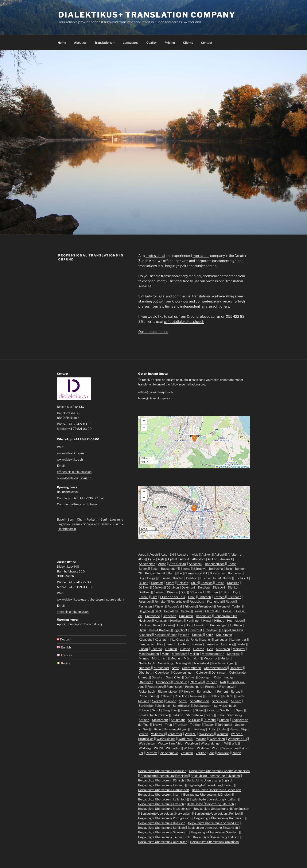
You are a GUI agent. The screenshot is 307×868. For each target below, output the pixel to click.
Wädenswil (186, 739)
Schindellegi (220, 701)
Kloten (185, 635)
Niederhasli (202, 663)
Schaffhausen (199, 701)
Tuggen (209, 725)
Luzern (75, 524)
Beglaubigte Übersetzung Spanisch (215, 832)
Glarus (198, 611)
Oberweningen (183, 672)
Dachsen (207, 583)
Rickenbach (147, 691)
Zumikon (223, 753)
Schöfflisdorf (182, 706)
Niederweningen (223, 663)
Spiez (240, 710)
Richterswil (227, 687)
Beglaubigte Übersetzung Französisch (164, 790)
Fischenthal (215, 601)
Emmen (219, 597)
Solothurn (227, 710)
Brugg (151, 578)
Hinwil (207, 620)
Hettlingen (193, 620)
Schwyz (88, 524)
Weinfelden (217, 739)
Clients (188, 43)
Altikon (212, 559)
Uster (223, 729)
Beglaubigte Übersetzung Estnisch (161, 785)
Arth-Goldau (178, 564)
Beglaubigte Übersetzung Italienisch (162, 799)
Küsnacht (145, 639)
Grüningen (186, 616)
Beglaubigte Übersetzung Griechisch (216, 790)
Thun (168, 725)
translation (201, 256)
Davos (220, 583)
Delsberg (204, 587)
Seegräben (170, 710)
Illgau (142, 630)
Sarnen (171, 701)
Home (62, 43)
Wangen (222, 734)
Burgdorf (157, 583)
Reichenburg (194, 687)
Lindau (143, 649)
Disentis (172, 592)
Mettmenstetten (213, 654)
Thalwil (157, 725)
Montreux (234, 654)
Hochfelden (235, 620)
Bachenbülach (215, 564)
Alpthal (172, 559)
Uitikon (156, 729)
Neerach (145, 668)
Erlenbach (234, 597)
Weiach (201, 739)
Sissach (212, 710)
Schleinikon (147, 706)
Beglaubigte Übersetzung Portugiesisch (165, 818)
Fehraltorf (161, 601)
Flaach (230, 601)
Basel (61, 519)
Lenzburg (227, 644)
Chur (80, 519)
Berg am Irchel (155, 573)
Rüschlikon (213, 696)
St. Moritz (210, 720)
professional (155, 256)
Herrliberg (177, 620)
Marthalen (223, 649)
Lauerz (170, 644)
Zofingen (187, 753)
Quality (151, 43)
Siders (199, 710)
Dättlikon (173, 587)
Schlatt (236, 701)
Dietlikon (145, 592)
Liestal (241, 644)
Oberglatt (236, 668)
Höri (189, 625)
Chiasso (183, 583)
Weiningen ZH (237, 739)
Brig (141, 578)
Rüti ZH (228, 696)
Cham (170, 583)
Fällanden (145, 601)
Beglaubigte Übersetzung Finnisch (210, 785)
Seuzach (186, 710)
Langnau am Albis (151, 644)
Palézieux (180, 682)
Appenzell (195, 564)
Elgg (154, 597)
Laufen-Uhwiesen (190, 644)
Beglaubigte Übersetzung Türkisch (216, 837)
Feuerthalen (179, 601)
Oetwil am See (161, 677)
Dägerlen (233, 583)
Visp (244, 729)
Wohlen (189, 748)
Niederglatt (184, 663)
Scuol (156, 710)
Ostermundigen (225, 677)
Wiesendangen (211, 743)
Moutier (176, 658)
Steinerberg (160, 720)
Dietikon (234, 587)
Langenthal (239, 639)
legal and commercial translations (184, 296)
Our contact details (153, 332)
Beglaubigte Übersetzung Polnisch (217, 813)
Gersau (186, 611)
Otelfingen (146, 682)
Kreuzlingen (224, 635)
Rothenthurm (148, 696)
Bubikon (192, 578)
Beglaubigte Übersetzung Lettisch (161, 804)
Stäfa (220, 715)
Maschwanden (149, 654)
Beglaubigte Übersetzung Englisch (210, 780)
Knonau (197, 635)
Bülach (143, 583)
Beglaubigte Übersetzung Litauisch (210, 804)
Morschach (160, 658)
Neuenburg (166, 663)
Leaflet (221, 467)
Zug (212, 753)
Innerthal (196, 630)
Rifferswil (188, 691)
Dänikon (158, 587)
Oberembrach (191, 668)
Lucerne (199, 649)
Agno (151, 559)
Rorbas (236, 691)
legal (205, 306)
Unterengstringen (176, 729)
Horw (179, 625)
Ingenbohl (180, 630)
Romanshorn (206, 691)
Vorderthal (175, 734)
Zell (141, 753)
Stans (210, 715)
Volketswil (158, 734)
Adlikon (206, 554)
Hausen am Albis (226, 616)
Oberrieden (163, 672)
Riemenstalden (168, 691)
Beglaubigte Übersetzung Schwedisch (214, 823)
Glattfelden (213, 611)
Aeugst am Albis (188, 554)
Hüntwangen (219, 625)
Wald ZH (191, 734)
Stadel (164, 715)
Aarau (142, 554)
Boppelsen (235, 573)
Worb (216, 748)
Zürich (117, 524)
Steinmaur (178, 720)
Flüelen (160, 606)
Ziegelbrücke (169, 753)
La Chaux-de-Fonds (185, 639)
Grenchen (169, 616)
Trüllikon (196, 725)
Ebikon (225, 592)
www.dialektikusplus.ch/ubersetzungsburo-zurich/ (91, 599)
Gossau (228, 611)
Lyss (210, 649)
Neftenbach (147, 663)
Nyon (175, 668)
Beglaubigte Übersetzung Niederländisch (221, 809)
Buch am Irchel (211, 578)
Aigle (161, 559)
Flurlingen (145, 606)
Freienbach (206, 606)
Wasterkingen (166, 739)
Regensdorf (174, 687)
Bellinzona (216, 569)
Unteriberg (198, 729)
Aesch (153, 554)
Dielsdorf (219, 587)
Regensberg (156, 687)
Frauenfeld (175, 606)
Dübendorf (197, 592)
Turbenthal (225, 725)
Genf (104, 519)
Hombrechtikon (149, 625)
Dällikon (144, 587)
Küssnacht (162, 639)
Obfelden (202, 672)
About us (80, 43)
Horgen (168, 625)
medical (195, 276)
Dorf (184, 592)
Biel (180, 573)
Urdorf (212, 729)
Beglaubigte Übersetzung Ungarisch (214, 842)
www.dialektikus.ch (70, 459)
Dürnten (212, 592)
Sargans (158, 701)
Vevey (234, 729)
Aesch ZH (167, 554)
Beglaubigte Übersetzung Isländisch (207, 794)
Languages (131, 43)
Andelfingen (147, 564)
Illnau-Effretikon (160, 630)
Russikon (181, 696)
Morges (144, 658)
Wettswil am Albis (170, 743)
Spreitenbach (148, 715)
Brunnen (164, 578)
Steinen (144, 720)
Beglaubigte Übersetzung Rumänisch (219, 818)
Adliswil (219, 554)
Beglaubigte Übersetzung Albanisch (162, 771)
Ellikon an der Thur (173, 597)
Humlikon (201, 625)
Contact (207, 43)
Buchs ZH (241, 578)
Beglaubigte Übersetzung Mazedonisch (165, 809)
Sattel (183, 701)
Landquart (221, 639)
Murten (225, 658)
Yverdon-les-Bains (235, 748)
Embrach (205, 597)
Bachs (232, 564)
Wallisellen (206, 734)
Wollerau (203, 748)
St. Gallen (103, 524)
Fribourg (190, 606)
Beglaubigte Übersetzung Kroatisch (213, 799)
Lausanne (116, 519)
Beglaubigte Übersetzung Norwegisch (166, 813)
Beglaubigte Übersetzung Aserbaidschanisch (219, 771)
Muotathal (210, 658)
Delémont (188, 587)
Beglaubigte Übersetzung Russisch (162, 823)
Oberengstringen (215, 668)
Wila (235, 743)
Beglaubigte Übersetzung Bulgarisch (215, 776)
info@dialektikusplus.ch (73, 612)
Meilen (194, 654)
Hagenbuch (204, 616)
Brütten (178, 578)
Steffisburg (234, 715)
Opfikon (190, 677)
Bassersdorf (169, 569)
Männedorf (179, 654)
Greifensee (152, 616)
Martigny (239, 649)
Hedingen (145, 620)
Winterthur (173, 748)
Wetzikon (191, 743)
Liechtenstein (67, 529)
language (172, 266)
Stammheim (194, 715)
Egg (236, 592)
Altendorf (198, 559)
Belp (229, 569)
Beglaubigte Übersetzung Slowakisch (213, 828)
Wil (226, 743)
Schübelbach (202, 706)
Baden (143, 569)
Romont (223, 691)
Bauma (185, 569)
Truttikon (181, 725)
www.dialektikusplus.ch (73, 453)
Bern (71, 519)
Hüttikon (236, 625)
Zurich (143, 261)
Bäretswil (200, 569)
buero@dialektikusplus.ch (74, 478)
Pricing (170, 43)
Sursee (224, 720)
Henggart (161, 620)
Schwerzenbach (225, 706)
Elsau (192, 597)
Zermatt (152, 753)
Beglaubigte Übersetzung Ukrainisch (163, 842)
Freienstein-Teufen (229, 606)
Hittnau (219, 620)
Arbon (162, 564)
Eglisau (144, 597)
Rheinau (211, 687)
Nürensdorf (161, 668)
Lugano (63, 524)
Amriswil (226, 559)
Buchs (227, 578)
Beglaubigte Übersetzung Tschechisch (164, 837)
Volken (143, 734)
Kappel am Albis (232, 630)
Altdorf (184, 559)
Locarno (156, 649)
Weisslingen (147, 743)
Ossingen (205, 677)
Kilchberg (145, 635)
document (157, 281)
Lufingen (171, 649)
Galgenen (145, 611)
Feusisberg (197, 601)
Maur (165, 654)
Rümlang (196, 696)
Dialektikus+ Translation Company (147, 15)
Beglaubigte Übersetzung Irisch (159, 794)
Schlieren (164, 706)
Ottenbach (163, 682)
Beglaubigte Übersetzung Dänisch (161, 780)
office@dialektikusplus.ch (184, 322)
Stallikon (177, 715)
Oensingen (219, 672)
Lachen (206, 639)
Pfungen (211, 682)
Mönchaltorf (192, 658)
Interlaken (212, 630)
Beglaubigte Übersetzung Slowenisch (163, 832)
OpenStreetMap (240, 467)
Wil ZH (158, 748)
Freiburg (92, 519)
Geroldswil (171, 611)
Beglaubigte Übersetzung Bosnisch (164, 776)
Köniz (209, 635)
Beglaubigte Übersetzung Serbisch (161, 828)
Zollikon (201, 753)
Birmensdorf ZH (196, 573)
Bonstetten (217, 573)
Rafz (223, 682)
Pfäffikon (196, 682)
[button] (194, 438)
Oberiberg (145, 672)
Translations (105, 43)
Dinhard (159, 592)
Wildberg (145, 748)
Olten (178, 677)
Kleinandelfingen (166, 635)
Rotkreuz (166, 696)
